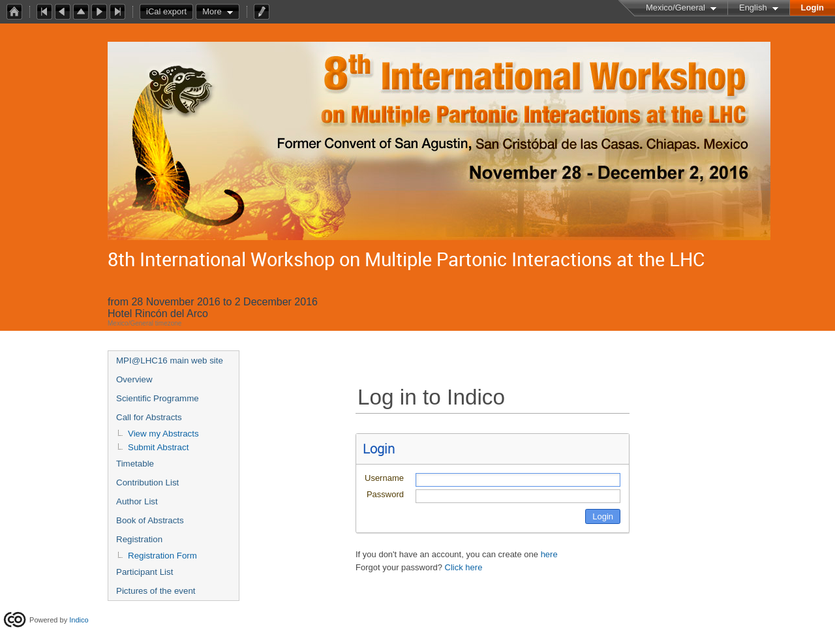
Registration (139, 539)
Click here (464, 567)
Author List (137, 501)
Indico (79, 620)
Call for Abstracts (149, 417)
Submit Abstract (158, 447)
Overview (134, 379)
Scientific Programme (158, 398)
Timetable (135, 464)
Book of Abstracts (150, 520)
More (212, 11)
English (753, 8)
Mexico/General (676, 8)
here (549, 554)
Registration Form (162, 556)
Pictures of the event (156, 591)
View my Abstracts (163, 434)
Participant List (144, 572)
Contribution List (147, 483)
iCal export (170, 12)
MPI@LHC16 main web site (170, 360)
